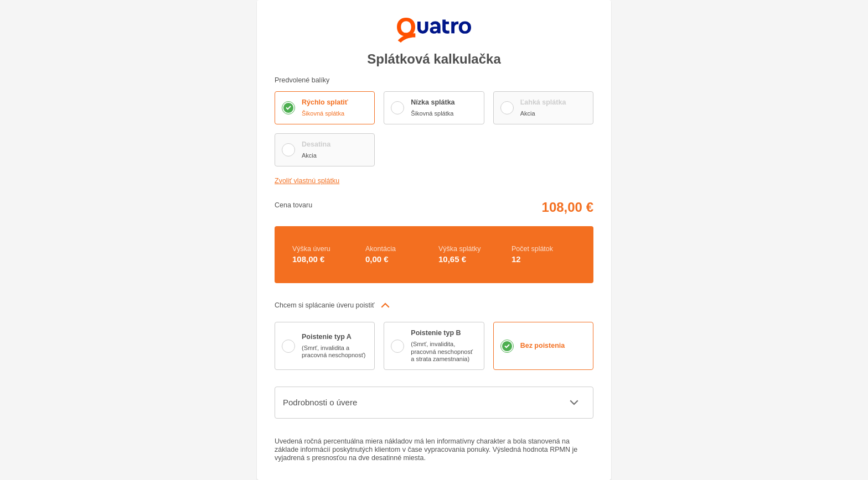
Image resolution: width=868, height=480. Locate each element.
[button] (434, 305)
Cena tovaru (294, 205)
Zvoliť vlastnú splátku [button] (309, 181)
